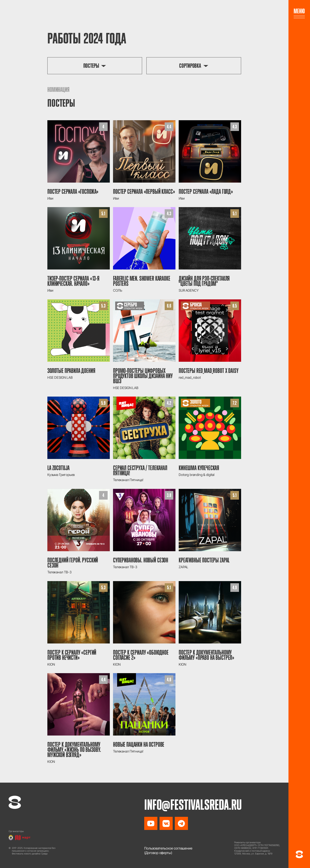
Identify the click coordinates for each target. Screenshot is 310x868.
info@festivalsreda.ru (194, 804)
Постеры (91, 66)
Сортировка (190, 66)
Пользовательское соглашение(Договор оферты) (168, 850)
